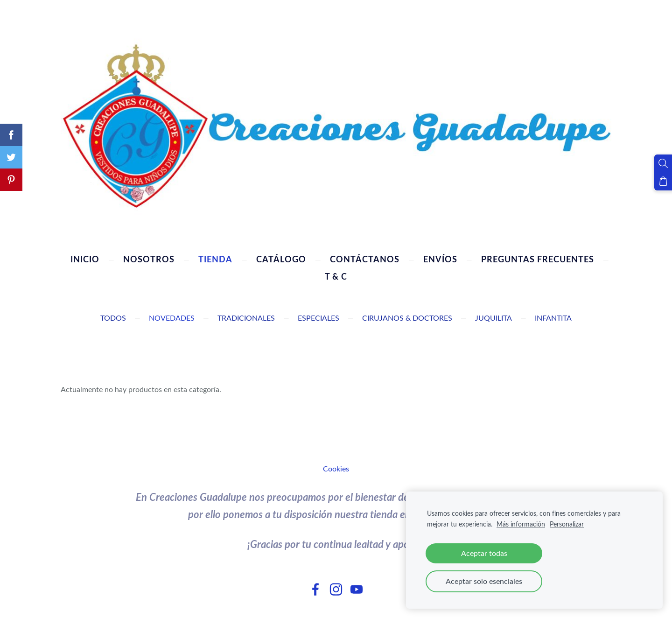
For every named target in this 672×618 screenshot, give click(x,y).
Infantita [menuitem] (553, 318)
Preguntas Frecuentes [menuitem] (538, 259)
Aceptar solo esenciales (484, 581)
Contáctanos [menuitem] (365, 259)
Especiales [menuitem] (318, 318)
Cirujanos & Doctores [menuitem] (407, 318)
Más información (521, 524)
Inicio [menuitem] (85, 259)
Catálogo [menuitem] (281, 259)
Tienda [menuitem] (215, 259)
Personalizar (567, 524)
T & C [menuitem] (336, 276)
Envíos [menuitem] (440, 259)
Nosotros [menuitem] (149, 259)
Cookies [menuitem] (336, 469)
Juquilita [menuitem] (493, 318)
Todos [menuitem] (113, 318)
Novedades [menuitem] (172, 318)
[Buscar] (663, 163)
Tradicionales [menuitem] (246, 318)
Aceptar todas (484, 553)
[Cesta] (663, 181)
